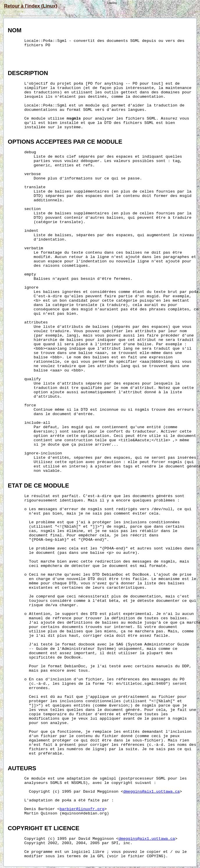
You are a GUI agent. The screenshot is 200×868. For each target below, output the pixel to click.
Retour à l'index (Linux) (31, 6)
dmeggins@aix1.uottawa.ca (151, 792)
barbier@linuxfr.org (82, 809)
